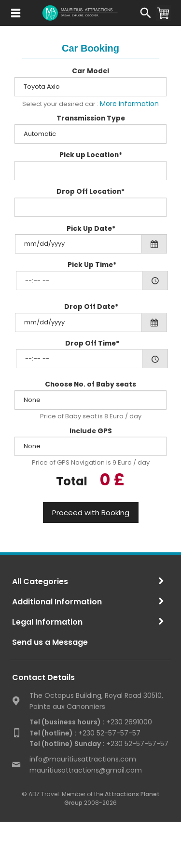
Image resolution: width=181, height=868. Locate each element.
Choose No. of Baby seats (90, 384)
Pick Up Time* (92, 265)
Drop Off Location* (90, 192)
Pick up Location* (91, 155)
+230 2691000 (91, 722)
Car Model (90, 71)
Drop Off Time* (92, 343)
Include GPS (91, 431)
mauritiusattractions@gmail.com (86, 770)
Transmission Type (91, 118)
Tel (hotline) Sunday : (67, 744)
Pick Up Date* (91, 229)
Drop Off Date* (91, 307)
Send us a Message (50, 642)
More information (129, 104)
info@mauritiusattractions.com (83, 759)
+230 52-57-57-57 (85, 733)
